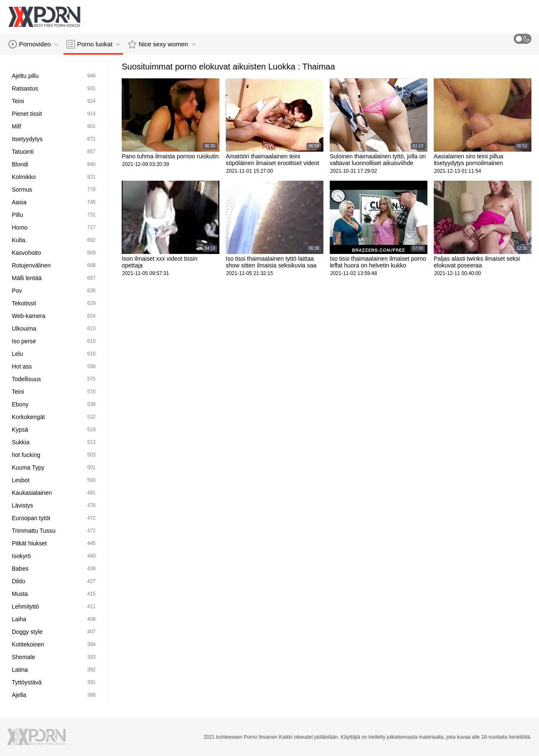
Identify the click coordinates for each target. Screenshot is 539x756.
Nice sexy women (162, 44)
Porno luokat (93, 44)
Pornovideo (33, 44)
